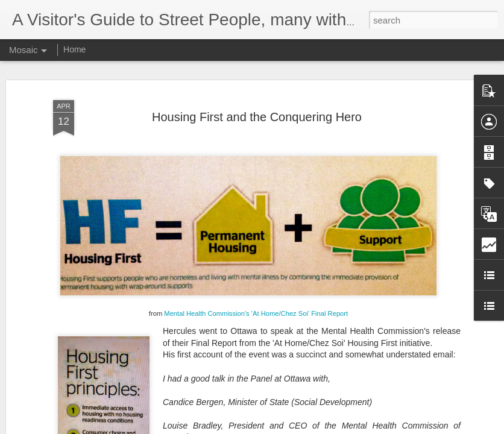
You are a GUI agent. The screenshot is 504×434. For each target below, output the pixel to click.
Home (74, 49)
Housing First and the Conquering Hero (257, 110)
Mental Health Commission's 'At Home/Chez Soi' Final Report (256, 307)
